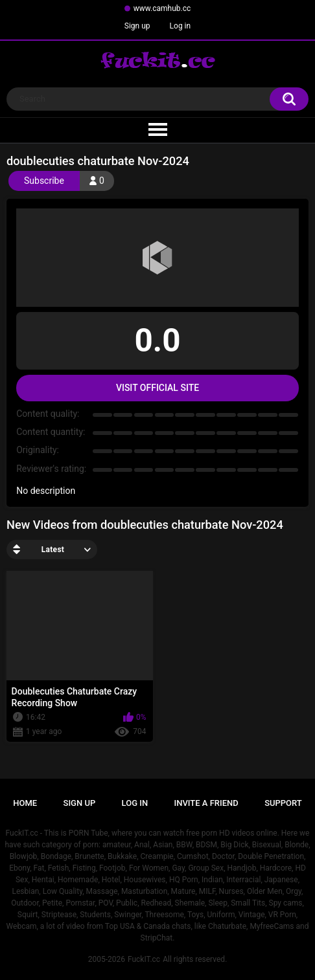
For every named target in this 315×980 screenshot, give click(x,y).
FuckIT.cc (144, 959)
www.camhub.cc (162, 8)
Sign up (137, 26)
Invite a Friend (206, 803)
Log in (181, 26)
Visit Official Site (157, 388)
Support (283, 803)
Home (25, 803)
